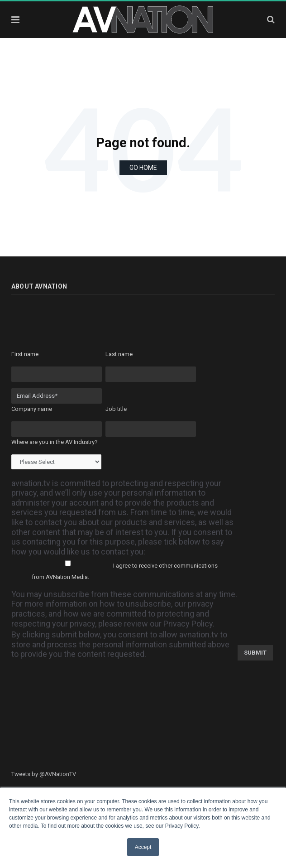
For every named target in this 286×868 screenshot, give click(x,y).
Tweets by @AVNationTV (44, 774)
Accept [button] (143, 847)
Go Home (143, 168)
